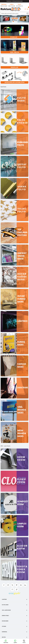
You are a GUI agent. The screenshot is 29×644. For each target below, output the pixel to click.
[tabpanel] (14, 19)
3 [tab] (16, 21)
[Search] (14, 14)
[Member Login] (25, 9)
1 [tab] (13, 21)
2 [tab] (14, 21)
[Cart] (27, 9)
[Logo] (11, 9)
